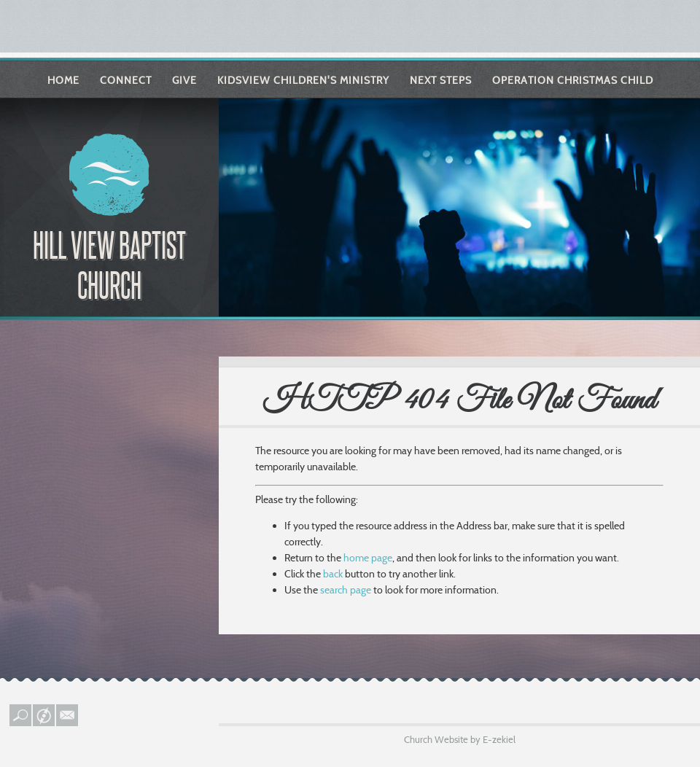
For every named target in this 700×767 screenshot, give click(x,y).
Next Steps (441, 80)
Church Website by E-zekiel (460, 739)
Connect (126, 80)
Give (184, 80)
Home (63, 80)
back (333, 574)
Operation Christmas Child (573, 80)
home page (368, 558)
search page (346, 590)
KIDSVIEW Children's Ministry (303, 80)
